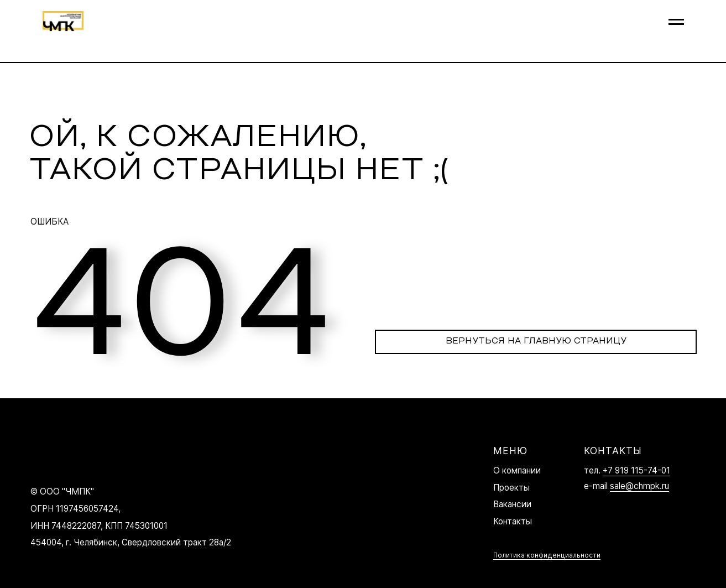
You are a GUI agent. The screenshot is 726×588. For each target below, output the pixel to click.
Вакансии (512, 504)
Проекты (511, 488)
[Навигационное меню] (676, 22)
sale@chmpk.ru (639, 486)
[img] (54, 456)
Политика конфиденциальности (547, 555)
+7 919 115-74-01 (636, 470)
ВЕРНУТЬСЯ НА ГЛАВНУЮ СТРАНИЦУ (536, 341)
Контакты (513, 521)
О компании (517, 470)
